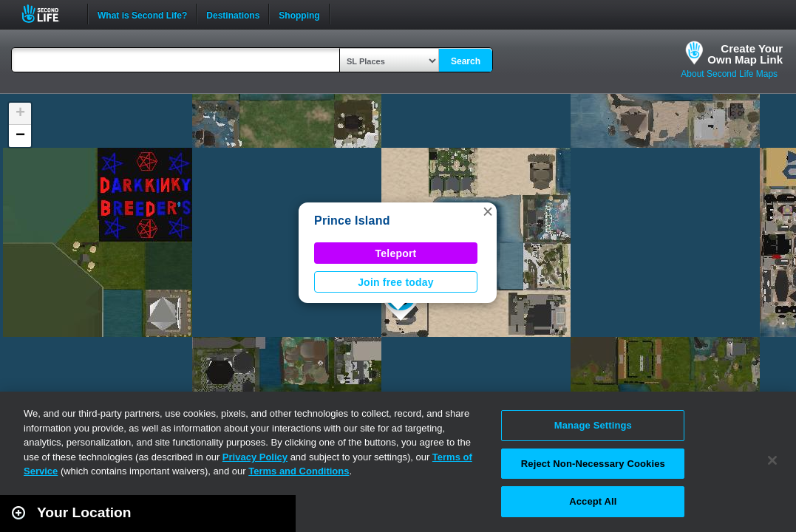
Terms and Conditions (299, 471)
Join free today (396, 282)
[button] (488, 211)
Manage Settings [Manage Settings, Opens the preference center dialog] (593, 425)
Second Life (48, 14)
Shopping (299, 14)
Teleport (396, 253)
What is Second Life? (142, 14)
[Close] (772, 460)
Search (466, 61)
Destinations (233, 14)
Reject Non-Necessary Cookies (593, 464)
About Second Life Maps (729, 74)
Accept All (593, 501)
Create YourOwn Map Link (745, 54)
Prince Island (352, 221)
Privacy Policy (255, 457)
